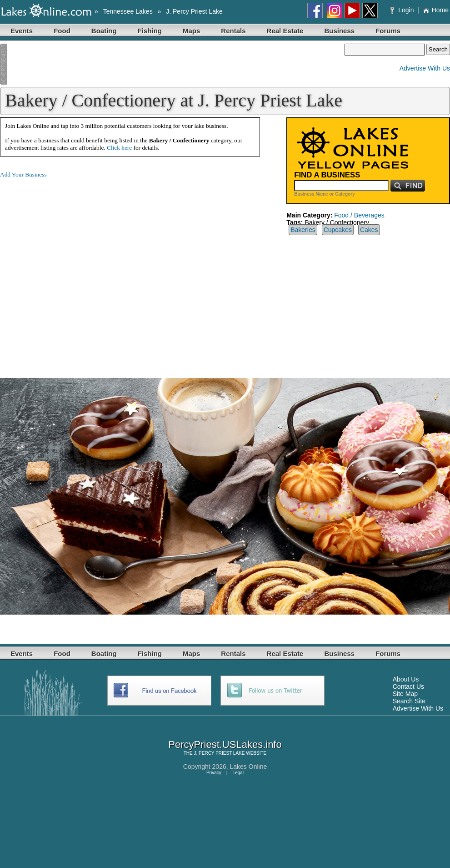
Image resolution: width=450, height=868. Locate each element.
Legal (238, 773)
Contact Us (408, 686)
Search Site (409, 701)
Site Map (405, 694)
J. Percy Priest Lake (194, 11)
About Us (406, 679)
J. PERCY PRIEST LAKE (220, 753)
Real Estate (285, 31)
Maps (191, 31)
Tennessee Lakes (128, 11)
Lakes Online (249, 767)
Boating (104, 31)
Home (436, 10)
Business (339, 31)
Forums (388, 31)
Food (62, 31)
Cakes (369, 230)
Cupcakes (338, 230)
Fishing (150, 31)
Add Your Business (23, 174)
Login (403, 10)
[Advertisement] (172, 64)
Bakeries (303, 230)
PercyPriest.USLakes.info (225, 744)
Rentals (233, 31)
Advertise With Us (425, 68)
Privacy (214, 773)
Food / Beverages (359, 215)
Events (22, 31)
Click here (119, 148)
